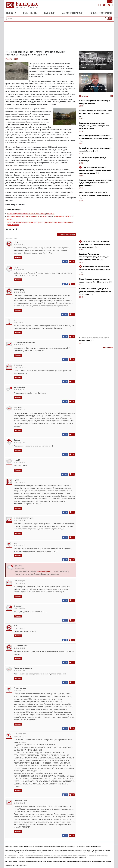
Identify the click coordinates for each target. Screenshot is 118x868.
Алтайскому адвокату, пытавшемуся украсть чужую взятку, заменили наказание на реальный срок (96, 183)
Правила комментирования (55, 861)
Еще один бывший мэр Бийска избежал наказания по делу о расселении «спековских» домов (95, 170)
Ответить (18, 257)
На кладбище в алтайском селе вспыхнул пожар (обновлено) (31, 214)
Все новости (108, 348)
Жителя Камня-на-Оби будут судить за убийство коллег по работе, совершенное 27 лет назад (95, 292)
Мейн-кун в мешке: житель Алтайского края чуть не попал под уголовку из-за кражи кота (96, 113)
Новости (11, 13)
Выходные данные (11, 861)
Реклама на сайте (106, 861)
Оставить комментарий (66, 234)
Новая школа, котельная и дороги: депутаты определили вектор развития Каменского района (94, 126)
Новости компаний (101, 13)
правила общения (43, 571)
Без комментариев (72, 13)
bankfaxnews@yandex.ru (93, 846)
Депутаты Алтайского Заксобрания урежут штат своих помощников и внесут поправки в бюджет (95, 244)
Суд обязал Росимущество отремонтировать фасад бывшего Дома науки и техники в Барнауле (94, 257)
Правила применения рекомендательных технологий (82, 861)
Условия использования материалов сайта (32, 861)
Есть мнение (30, 13)
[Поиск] (106, 18)
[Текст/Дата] (110, 18)
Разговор (49, 13)
